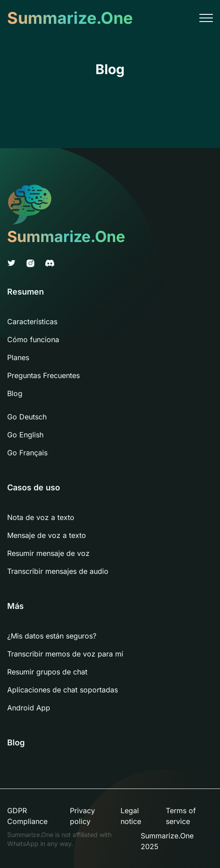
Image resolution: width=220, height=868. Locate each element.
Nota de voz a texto (41, 517)
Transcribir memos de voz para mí (65, 654)
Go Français (27, 453)
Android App (29, 708)
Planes (18, 357)
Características (32, 322)
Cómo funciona (33, 339)
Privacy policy (82, 816)
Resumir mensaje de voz (48, 553)
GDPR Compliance (27, 816)
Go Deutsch (27, 417)
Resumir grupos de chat (47, 672)
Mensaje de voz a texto (47, 535)
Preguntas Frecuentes (43, 375)
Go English (25, 435)
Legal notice (131, 816)
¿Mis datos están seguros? (52, 636)
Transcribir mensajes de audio (58, 571)
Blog (15, 393)
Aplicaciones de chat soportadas (63, 690)
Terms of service (181, 816)
